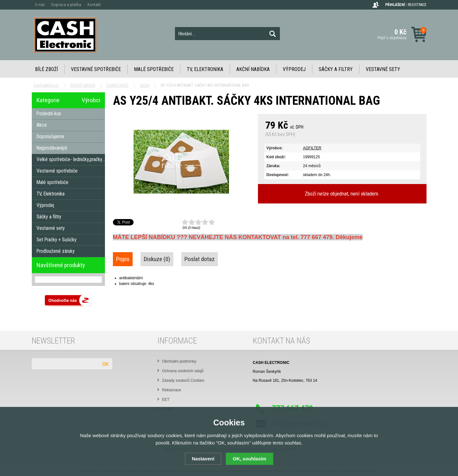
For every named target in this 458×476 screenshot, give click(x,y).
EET (166, 400)
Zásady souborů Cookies (183, 380)
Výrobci (91, 100)
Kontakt (94, 5)
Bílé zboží (46, 69)
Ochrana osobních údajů (183, 371)
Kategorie (48, 100)
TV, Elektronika (205, 69)
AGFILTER (312, 148)
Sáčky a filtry (336, 69)
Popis (123, 259)
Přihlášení (395, 5)
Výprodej (294, 69)
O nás (40, 5)
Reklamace (172, 390)
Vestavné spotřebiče (96, 69)
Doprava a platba (66, 5)
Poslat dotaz (200, 259)
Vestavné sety (383, 69)
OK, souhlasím (250, 459)
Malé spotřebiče (154, 69)
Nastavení (203, 459)
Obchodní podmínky (179, 361)
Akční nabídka (253, 69)
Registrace (417, 5)
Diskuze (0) (157, 259)
